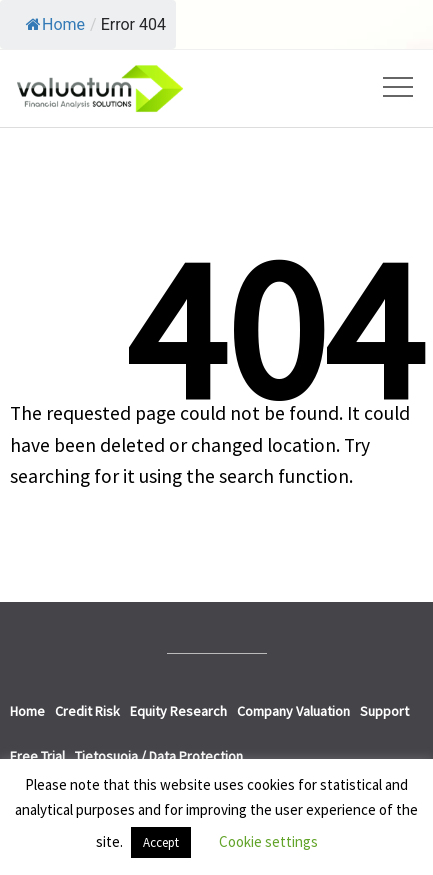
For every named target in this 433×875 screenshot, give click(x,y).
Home (55, 24)
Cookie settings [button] (268, 841)
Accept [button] (161, 842)
